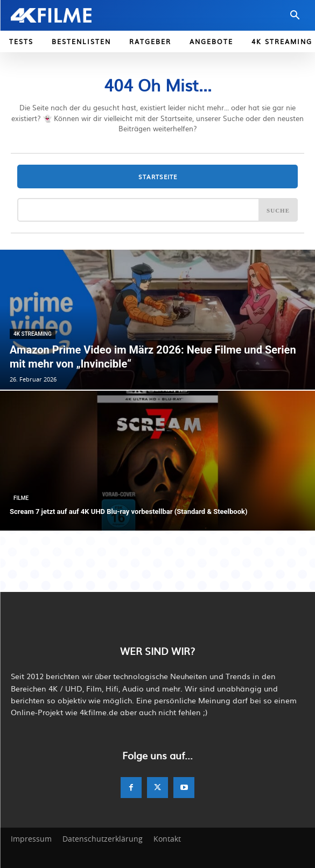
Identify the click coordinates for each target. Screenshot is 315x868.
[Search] (278, 210)
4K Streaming (33, 334)
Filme (21, 498)
